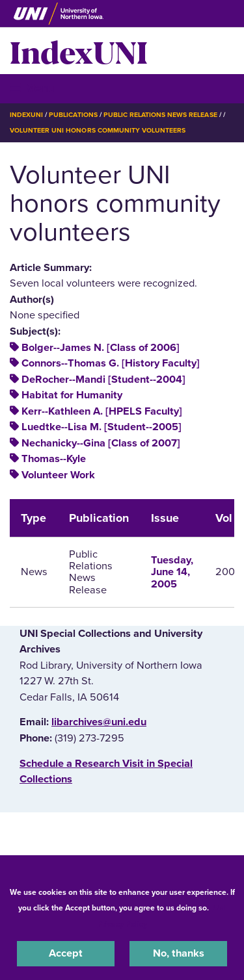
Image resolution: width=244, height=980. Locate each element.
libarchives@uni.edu (99, 722)
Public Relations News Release (160, 115)
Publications (73, 115)
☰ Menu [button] (33, 88)
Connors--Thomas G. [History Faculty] (111, 363)
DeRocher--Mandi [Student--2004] (103, 380)
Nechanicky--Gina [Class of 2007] (101, 443)
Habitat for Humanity (72, 395)
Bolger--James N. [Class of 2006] (101, 348)
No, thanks (179, 953)
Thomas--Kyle (54, 459)
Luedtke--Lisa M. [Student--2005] (102, 427)
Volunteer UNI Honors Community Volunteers (98, 130)
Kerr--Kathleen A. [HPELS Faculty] (102, 411)
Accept (66, 953)
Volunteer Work (58, 475)
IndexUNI (79, 51)
